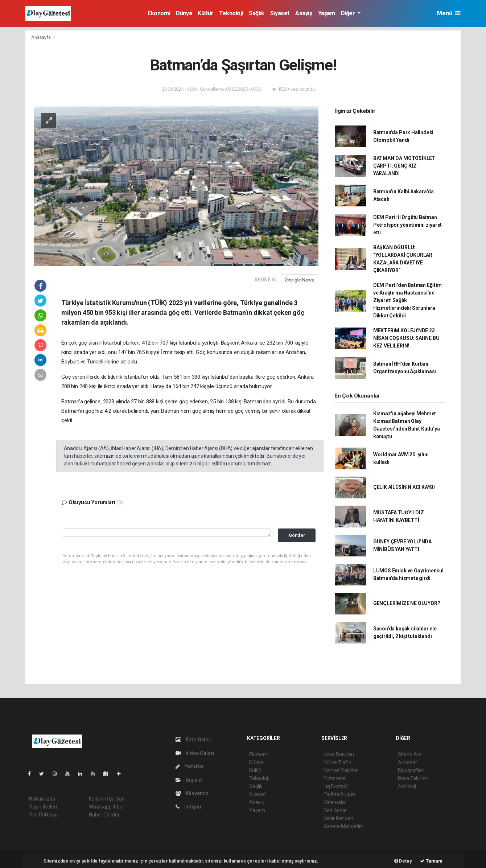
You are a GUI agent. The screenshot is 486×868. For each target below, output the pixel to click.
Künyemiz (192, 793)
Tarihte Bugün (339, 794)
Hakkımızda (42, 799)
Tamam (431, 861)
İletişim (188, 807)
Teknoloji (231, 13)
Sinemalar (335, 802)
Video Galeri (195, 753)
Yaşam (327, 13)
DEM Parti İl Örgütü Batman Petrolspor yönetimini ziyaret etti (407, 225)
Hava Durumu (339, 754)
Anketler (407, 762)
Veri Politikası (44, 815)
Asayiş (304, 13)
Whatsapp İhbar (106, 807)
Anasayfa (41, 37)
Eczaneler (335, 778)
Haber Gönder (104, 815)
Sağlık (257, 13)
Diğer (349, 13)
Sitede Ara (410, 754)
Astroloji (407, 786)
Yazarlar (190, 766)
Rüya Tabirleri (413, 778)
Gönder (297, 535)
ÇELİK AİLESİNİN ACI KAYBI (404, 487)
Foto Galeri (194, 740)
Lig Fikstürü (336, 786)
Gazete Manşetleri (344, 826)
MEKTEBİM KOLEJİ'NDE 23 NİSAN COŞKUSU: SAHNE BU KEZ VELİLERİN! (406, 338)
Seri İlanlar (335, 810)
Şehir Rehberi (338, 818)
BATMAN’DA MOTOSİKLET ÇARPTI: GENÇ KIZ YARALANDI (404, 166)
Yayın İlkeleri (43, 807)
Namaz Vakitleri (341, 770)
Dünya (184, 13)
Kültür (205, 13)
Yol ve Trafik (337, 762)
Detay (403, 861)
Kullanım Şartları (107, 799)
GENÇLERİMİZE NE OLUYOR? (407, 603)
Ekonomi (159, 13)
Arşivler (190, 780)
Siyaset (280, 13)
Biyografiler (411, 770)
